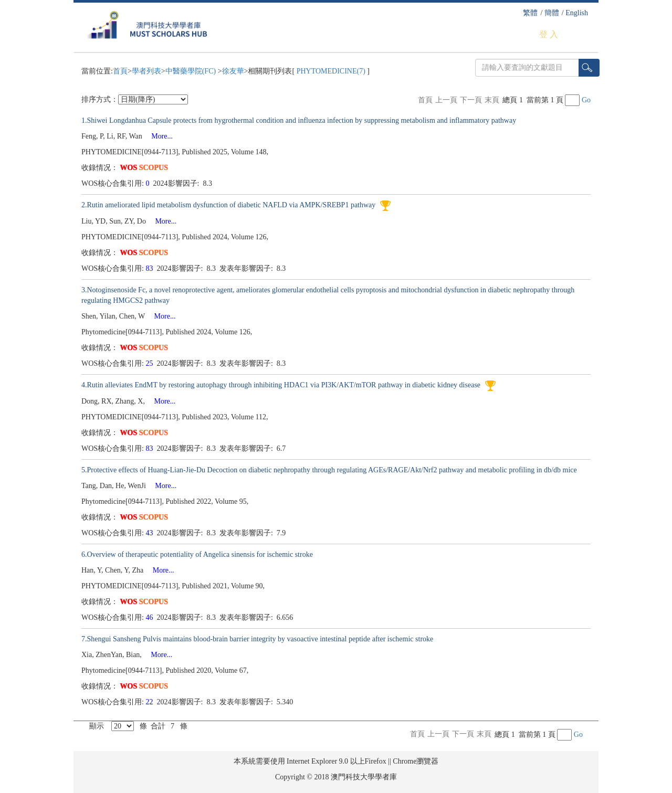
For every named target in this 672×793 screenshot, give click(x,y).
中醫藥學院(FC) (192, 71)
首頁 (120, 71)
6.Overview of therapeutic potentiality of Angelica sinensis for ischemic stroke (197, 554)
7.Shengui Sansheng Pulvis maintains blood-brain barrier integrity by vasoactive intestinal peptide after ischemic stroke (257, 639)
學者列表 (146, 71)
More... (158, 136)
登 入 (549, 34)
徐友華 (233, 71)
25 (151, 363)
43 (151, 533)
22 (151, 702)
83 (151, 268)
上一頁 (446, 100)
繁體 (530, 13)
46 (151, 617)
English (577, 13)
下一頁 (471, 100)
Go (586, 100)
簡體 (552, 13)
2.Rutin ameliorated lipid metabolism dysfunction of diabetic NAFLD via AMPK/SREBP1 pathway (229, 205)
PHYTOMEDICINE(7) (331, 71)
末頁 (492, 100)
